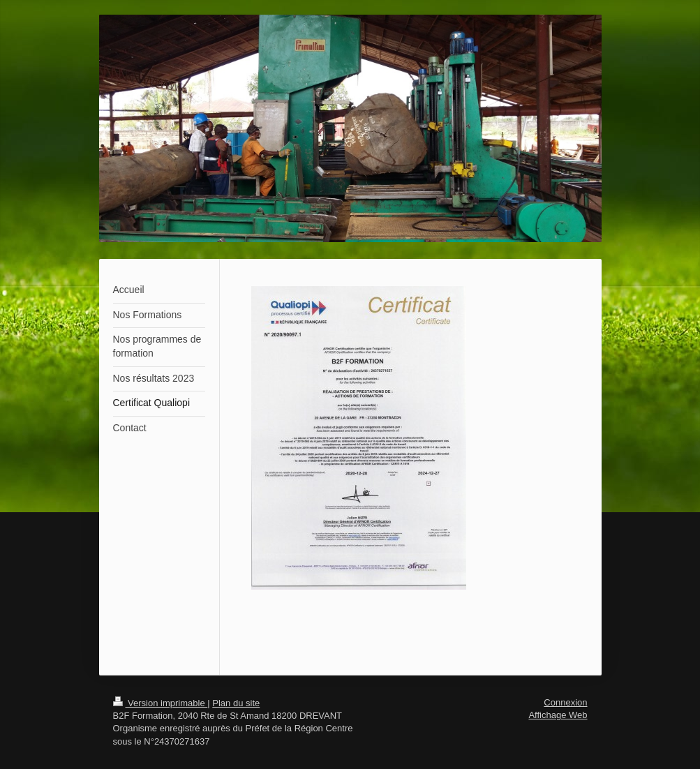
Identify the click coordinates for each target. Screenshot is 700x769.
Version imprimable (161, 703)
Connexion (565, 702)
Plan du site (236, 703)
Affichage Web (558, 715)
